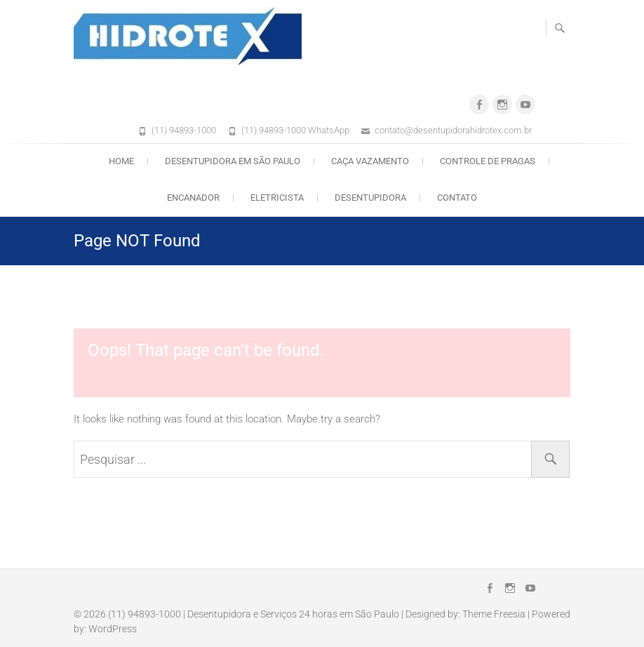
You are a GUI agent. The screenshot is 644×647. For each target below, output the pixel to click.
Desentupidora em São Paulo (233, 161)
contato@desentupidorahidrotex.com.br (453, 130)
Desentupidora (370, 198)
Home (121, 161)
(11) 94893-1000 (184, 130)
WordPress (113, 629)
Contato (457, 198)
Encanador (193, 198)
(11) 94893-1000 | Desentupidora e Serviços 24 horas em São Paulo (254, 614)
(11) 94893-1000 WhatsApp (295, 130)
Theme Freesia (494, 614)
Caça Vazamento (370, 161)
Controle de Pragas (488, 161)
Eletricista (277, 198)
